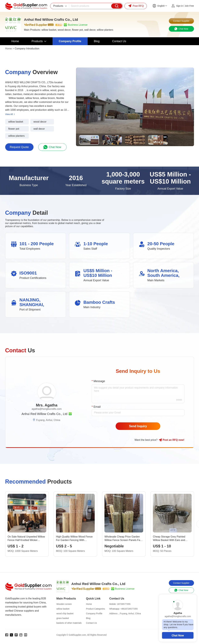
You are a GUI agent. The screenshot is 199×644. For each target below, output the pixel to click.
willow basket (63, 609)
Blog (88, 618)
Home (9, 49)
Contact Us (91, 623)
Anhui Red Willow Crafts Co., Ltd (44, 414)
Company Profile (94, 613)
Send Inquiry (138, 426)
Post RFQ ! (171, 440)
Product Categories (95, 609)
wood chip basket (65, 613)
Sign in (180, 6)
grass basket (63, 618)
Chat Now (178, 635)
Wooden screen (64, 604)
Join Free (189, 6)
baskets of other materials (69, 623)
